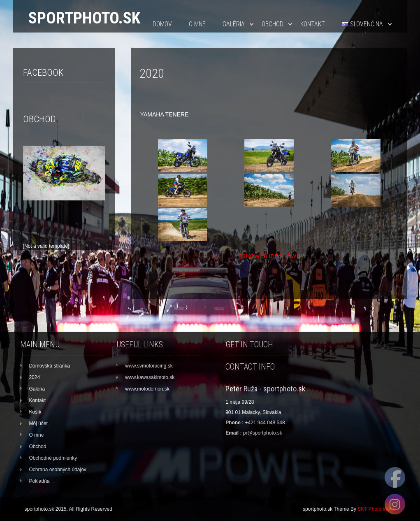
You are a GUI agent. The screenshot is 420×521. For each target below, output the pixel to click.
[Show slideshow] (269, 256)
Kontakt (313, 24)
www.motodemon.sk (147, 389)
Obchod (273, 24)
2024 (34, 377)
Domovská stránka (49, 366)
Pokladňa (39, 481)
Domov (162, 24)
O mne (197, 24)
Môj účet (38, 423)
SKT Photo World (376, 509)
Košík (35, 412)
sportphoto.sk (84, 18)
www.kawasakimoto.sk (150, 377)
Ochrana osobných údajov (57, 470)
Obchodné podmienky (53, 458)
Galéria (234, 24)
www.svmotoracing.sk (149, 366)
